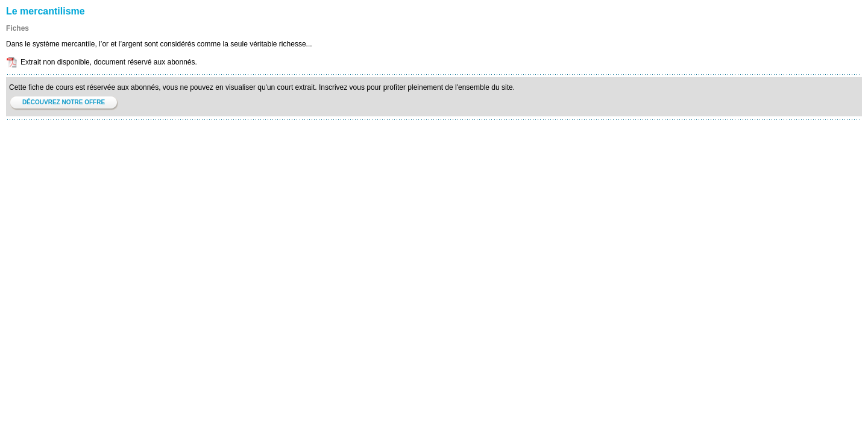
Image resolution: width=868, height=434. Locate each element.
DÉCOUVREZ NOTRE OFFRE (64, 102)
